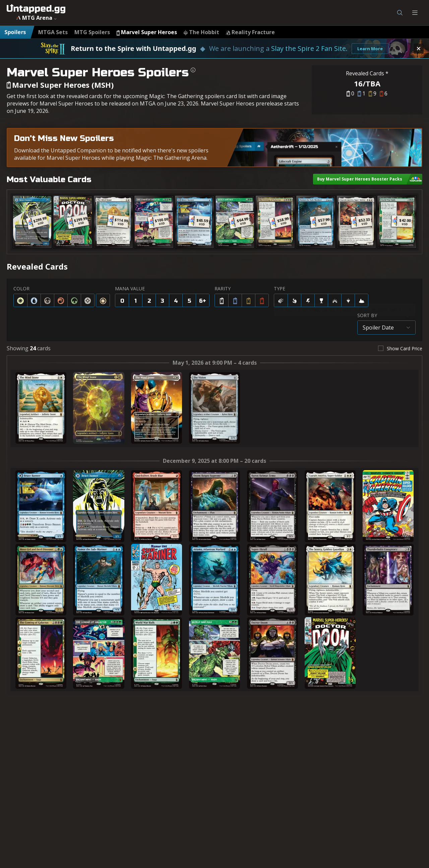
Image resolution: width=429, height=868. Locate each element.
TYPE (280, 288)
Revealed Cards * (367, 73)
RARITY (223, 288)
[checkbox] (400, 348)
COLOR (21, 288)
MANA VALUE (130, 288)
